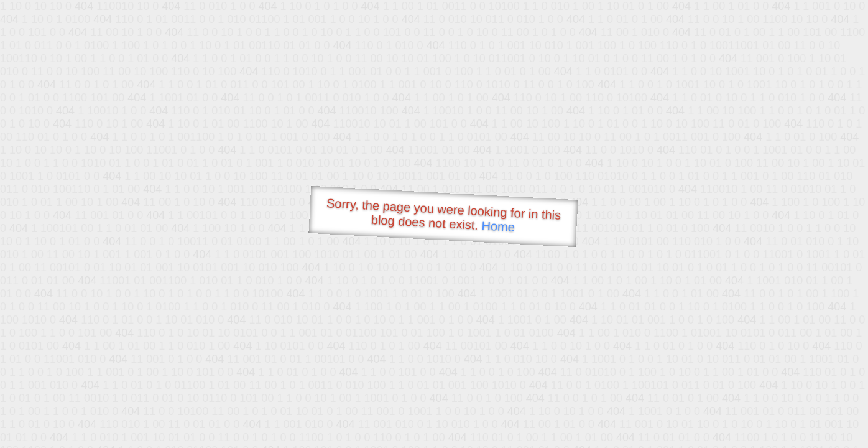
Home (498, 226)
